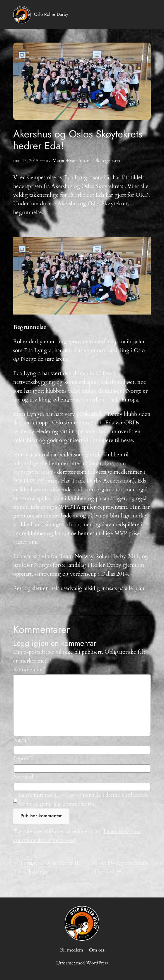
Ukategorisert (107, 161)
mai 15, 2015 (26, 161)
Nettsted (23, 777)
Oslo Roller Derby (51, 14)
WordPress (97, 963)
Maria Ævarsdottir (71, 161)
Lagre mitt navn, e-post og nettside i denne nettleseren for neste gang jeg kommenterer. (83, 799)
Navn (22, 740)
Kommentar (29, 670)
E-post (23, 758)
